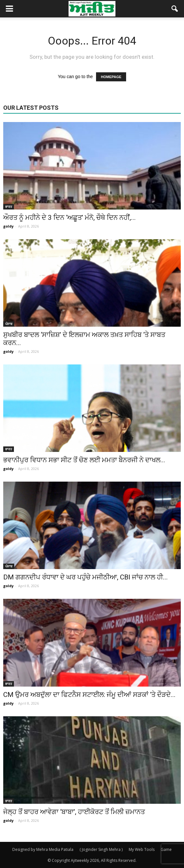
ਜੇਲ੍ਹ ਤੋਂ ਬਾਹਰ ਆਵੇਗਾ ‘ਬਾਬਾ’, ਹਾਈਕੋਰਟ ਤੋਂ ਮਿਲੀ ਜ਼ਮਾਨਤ (74, 812)
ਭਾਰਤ (9, 207)
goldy (8, 226)
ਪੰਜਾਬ (9, 324)
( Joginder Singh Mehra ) (101, 849)
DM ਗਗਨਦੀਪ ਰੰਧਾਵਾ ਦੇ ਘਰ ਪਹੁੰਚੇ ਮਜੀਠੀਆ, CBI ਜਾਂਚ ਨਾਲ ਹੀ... (86, 577)
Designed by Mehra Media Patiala (43, 849)
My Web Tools (142, 849)
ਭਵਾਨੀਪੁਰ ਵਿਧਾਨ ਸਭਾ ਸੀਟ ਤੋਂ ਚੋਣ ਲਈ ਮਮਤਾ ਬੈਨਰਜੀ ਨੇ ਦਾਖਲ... (84, 460)
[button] (175, 9)
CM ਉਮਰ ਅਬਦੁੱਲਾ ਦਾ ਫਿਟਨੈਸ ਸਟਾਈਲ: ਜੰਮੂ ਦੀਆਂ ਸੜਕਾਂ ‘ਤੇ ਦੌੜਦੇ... (89, 695)
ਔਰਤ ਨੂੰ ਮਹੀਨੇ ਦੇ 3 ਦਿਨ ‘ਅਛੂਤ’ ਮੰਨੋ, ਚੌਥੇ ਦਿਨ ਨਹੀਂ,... (70, 218)
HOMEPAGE (111, 77)
